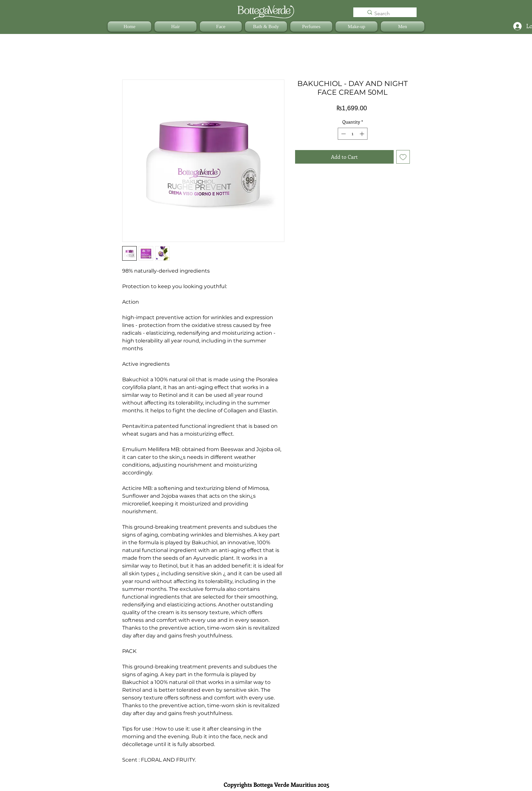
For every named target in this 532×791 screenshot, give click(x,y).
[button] (176, 27)
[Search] (389, 14)
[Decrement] (343, 134)
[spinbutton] (353, 134)
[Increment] (362, 134)
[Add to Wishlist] (403, 157)
